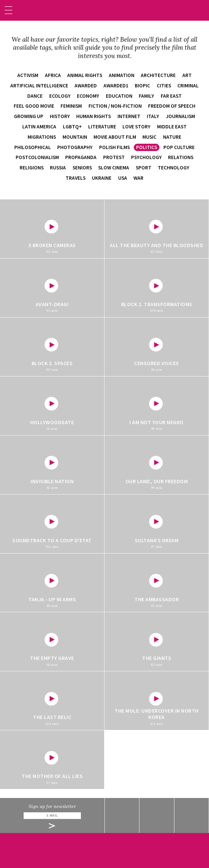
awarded (86, 86)
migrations (42, 137)
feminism (71, 106)
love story (136, 127)
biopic (142, 86)
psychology (146, 157)
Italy (153, 116)
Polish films (114, 147)
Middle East (172, 127)
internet (129, 116)
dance (35, 96)
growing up (29, 116)
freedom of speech (172, 106)
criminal (188, 86)
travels (76, 178)
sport (144, 168)
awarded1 (116, 86)
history (60, 116)
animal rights (85, 75)
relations (181, 157)
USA (123, 178)
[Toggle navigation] (8, 10)
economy (88, 96)
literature (102, 127)
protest (114, 157)
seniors (82, 168)
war (138, 178)
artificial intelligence (39, 86)
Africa (53, 75)
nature (172, 137)
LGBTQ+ (72, 127)
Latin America (39, 127)
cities (164, 86)
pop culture (179, 147)
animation (122, 75)
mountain (75, 137)
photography (75, 147)
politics (147, 147)
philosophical (33, 147)
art (187, 75)
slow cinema (114, 168)
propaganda (81, 157)
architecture (158, 75)
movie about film (115, 137)
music (149, 137)
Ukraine (102, 178)
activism (28, 75)
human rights (94, 116)
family (146, 96)
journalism (180, 116)
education (119, 96)
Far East (171, 96)
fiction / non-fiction (115, 106)
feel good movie (34, 106)
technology (174, 168)
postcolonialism (37, 157)
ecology (60, 96)
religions (32, 168)
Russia (58, 168)
